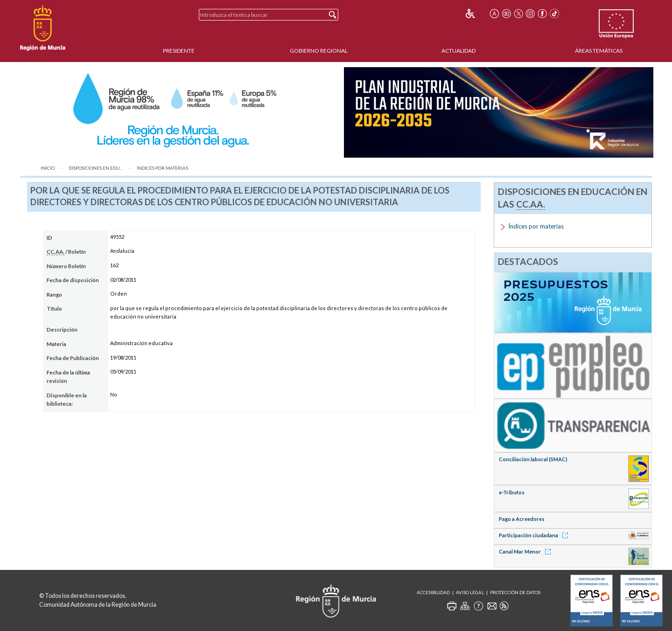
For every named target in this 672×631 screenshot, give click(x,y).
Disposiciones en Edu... (96, 168)
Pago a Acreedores (522, 519)
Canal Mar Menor (526, 551)
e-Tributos (512, 492)
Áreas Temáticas (599, 51)
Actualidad (458, 51)
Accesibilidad (433, 593)
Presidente (179, 51)
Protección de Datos (515, 593)
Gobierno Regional (319, 51)
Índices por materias (162, 168)
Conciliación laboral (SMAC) (533, 459)
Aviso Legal (470, 593)
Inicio (48, 168)
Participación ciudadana (535, 535)
